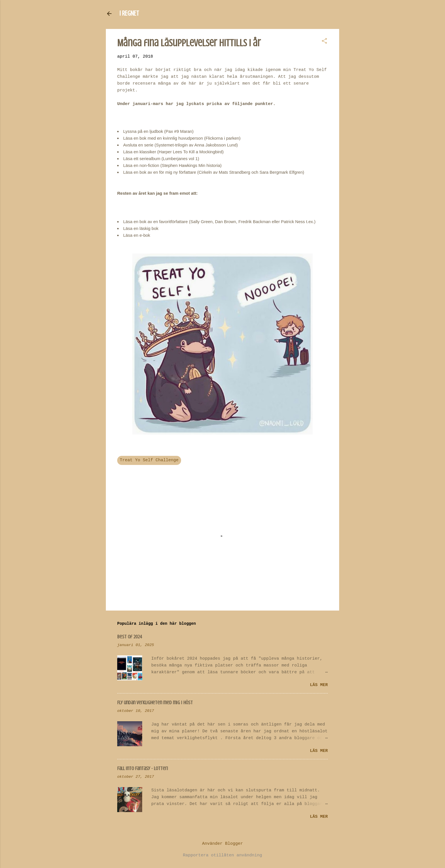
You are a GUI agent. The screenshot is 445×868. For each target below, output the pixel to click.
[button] (324, 42)
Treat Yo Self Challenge (149, 460)
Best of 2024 (130, 637)
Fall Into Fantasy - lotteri (143, 768)
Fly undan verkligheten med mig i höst (155, 703)
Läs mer (319, 685)
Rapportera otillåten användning (222, 855)
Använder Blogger (222, 844)
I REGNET (129, 13)
